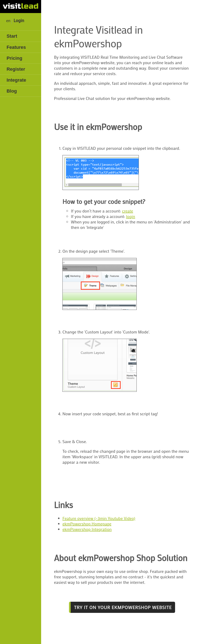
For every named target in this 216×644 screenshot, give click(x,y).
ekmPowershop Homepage (87, 524)
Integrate (16, 80)
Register (16, 69)
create (128, 211)
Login (19, 20)
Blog (12, 91)
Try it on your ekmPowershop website (123, 607)
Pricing (14, 58)
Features (16, 47)
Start (12, 36)
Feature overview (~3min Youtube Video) (99, 518)
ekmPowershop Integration (87, 529)
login (131, 216)
